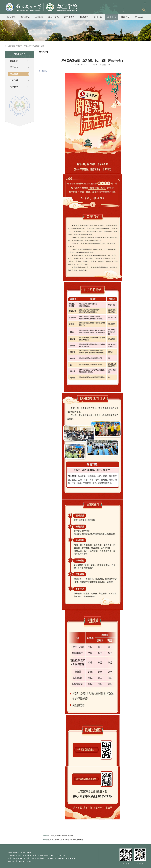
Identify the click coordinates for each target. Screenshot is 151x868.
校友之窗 (125, 17)
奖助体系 (14, 80)
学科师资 (39, 17)
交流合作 (139, 17)
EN (145, 3)
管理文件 (14, 87)
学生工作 (112, 17)
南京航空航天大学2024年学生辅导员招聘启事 (66, 840)
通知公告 (14, 61)
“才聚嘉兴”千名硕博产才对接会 (61, 836)
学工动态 (14, 67)
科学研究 (84, 17)
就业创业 (36, 46)
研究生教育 (69, 17)
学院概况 (25, 17)
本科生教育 (54, 17)
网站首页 (12, 17)
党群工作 (98, 17)
